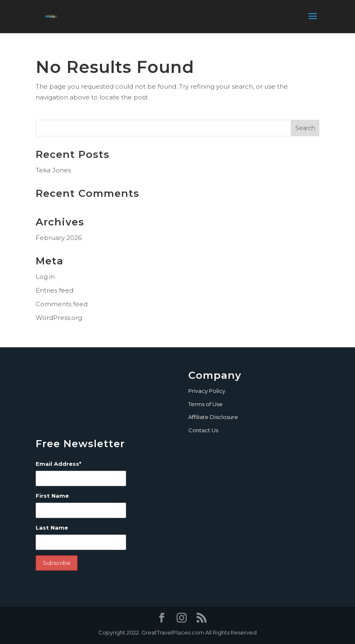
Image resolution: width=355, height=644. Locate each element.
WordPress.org (59, 318)
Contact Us (203, 430)
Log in (45, 277)
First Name (52, 496)
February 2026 (59, 238)
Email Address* (58, 464)
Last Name (52, 528)
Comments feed (62, 304)
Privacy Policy (207, 391)
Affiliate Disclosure (213, 417)
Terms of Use (205, 404)
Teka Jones (53, 170)
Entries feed (55, 290)
